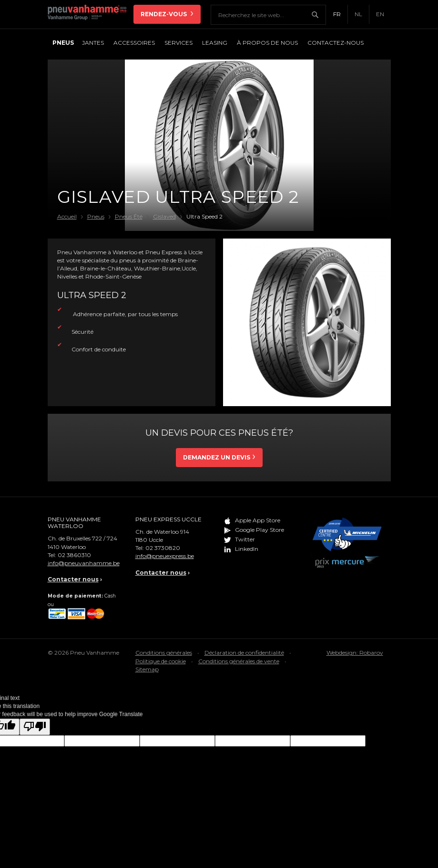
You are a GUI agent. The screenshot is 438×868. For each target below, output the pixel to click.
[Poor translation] (35, 727)
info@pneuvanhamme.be (84, 563)
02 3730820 (163, 548)
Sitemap (147, 669)
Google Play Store (260, 530)
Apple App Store (258, 520)
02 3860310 (74, 555)
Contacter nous (73, 579)
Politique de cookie (161, 661)
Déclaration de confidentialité (244, 653)
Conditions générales (164, 653)
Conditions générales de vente (239, 661)
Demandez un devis (217, 457)
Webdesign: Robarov (355, 653)
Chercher (318, 15)
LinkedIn (247, 549)
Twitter (245, 539)
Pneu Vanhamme (91, 14)
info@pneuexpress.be (165, 556)
